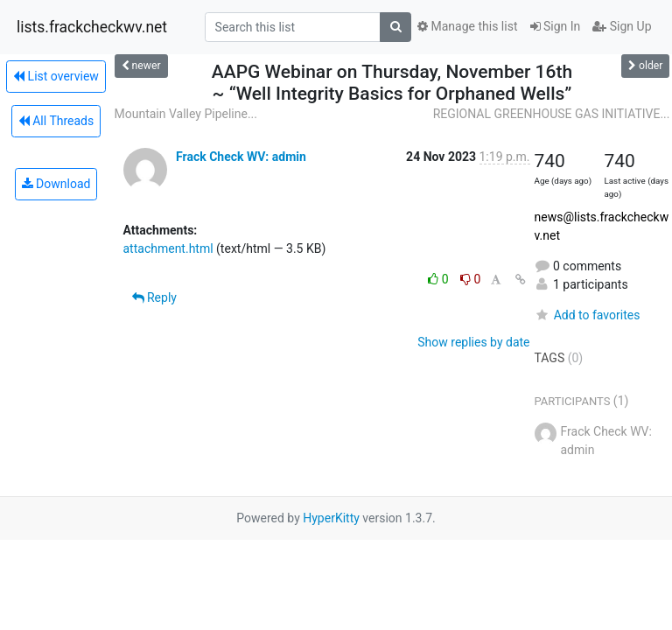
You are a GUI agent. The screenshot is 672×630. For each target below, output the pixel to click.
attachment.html (168, 248)
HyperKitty (331, 518)
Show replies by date (473, 342)
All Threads (56, 121)
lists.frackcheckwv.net (92, 27)
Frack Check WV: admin (241, 157)
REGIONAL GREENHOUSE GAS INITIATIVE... (552, 114)
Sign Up (622, 26)
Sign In (556, 26)
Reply (154, 297)
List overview (56, 76)
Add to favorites (588, 315)
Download (56, 184)
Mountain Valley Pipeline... (186, 114)
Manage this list (467, 26)
